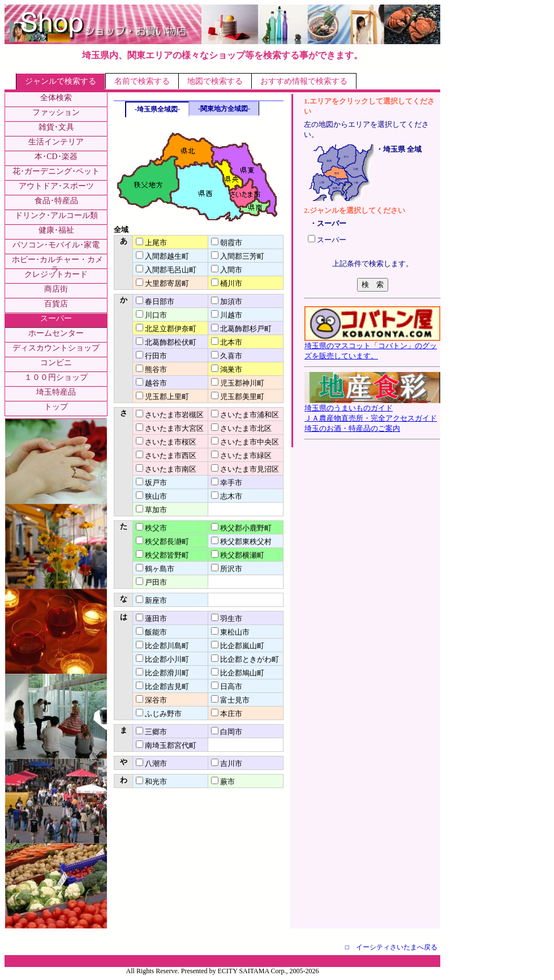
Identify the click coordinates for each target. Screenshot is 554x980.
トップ (56, 407)
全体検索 (56, 98)
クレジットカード (56, 274)
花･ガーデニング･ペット (56, 171)
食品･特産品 (56, 201)
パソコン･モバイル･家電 (56, 245)
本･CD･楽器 (56, 157)
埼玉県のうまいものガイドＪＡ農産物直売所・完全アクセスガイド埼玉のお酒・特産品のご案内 (372, 414)
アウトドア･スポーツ (56, 186)
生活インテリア (56, 142)
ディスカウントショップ (56, 348)
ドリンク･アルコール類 (56, 215)
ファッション (56, 112)
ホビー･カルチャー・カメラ (57, 265)
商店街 (56, 289)
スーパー (56, 318)
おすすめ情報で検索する (304, 81)
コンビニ (56, 363)
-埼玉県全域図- (157, 109)
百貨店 (56, 304)
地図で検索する (215, 81)
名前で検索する (142, 81)
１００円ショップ (56, 377)
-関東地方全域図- (224, 109)
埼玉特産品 (56, 392)
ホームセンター (56, 333)
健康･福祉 (56, 230)
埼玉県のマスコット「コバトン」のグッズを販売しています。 (372, 347)
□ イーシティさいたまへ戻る (391, 947)
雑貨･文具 (56, 127)
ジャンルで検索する (61, 81)
